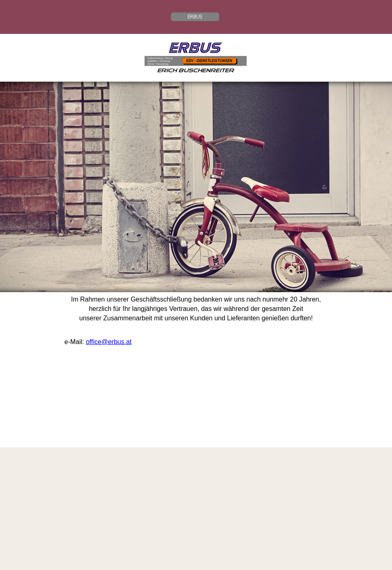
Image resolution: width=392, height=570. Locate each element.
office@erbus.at (109, 342)
